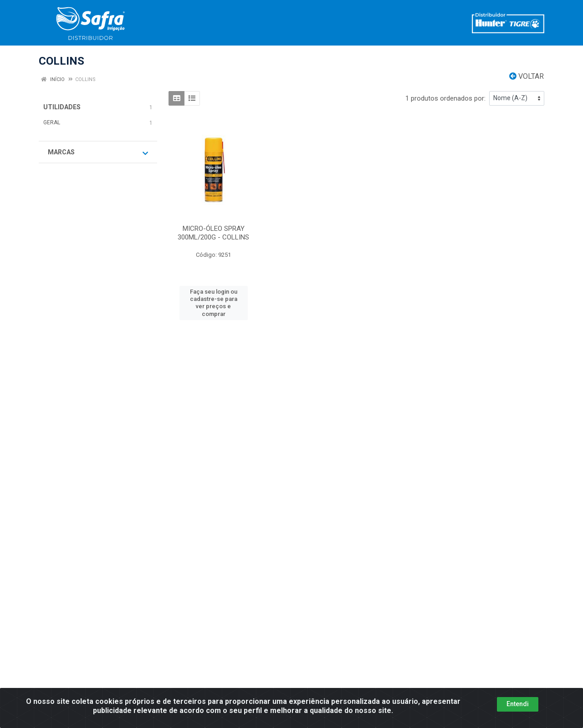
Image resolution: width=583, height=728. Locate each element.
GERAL (52, 122)
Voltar (527, 76)
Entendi (518, 704)
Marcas (98, 153)
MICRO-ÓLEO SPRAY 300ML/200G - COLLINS (213, 233)
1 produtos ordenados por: (445, 98)
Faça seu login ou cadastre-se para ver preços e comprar (214, 303)
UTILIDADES (62, 107)
